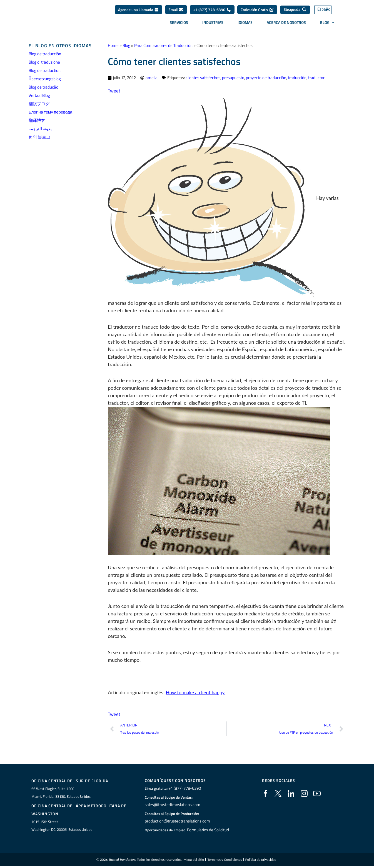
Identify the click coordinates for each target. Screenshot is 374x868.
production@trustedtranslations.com (176, 821)
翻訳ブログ (39, 104)
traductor (316, 78)
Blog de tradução (43, 87)
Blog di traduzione (44, 62)
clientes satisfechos (203, 78)
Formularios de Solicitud (208, 830)
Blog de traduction (45, 70)
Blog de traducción (45, 54)
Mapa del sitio (194, 861)
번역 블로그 (39, 137)
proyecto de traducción (266, 78)
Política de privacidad (261, 861)
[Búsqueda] (295, 12)
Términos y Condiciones (225, 861)
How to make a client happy (196, 692)
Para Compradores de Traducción (163, 45)
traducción (297, 78)
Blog (126, 45)
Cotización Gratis (257, 12)
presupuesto (233, 78)
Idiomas (245, 24)
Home (113, 45)
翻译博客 (37, 120)
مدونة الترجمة (41, 129)
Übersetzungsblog (45, 79)
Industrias (213, 24)
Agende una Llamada (139, 12)
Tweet (114, 91)
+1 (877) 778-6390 (212, 12)
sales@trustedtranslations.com (172, 805)
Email (176, 12)
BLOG (328, 24)
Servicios (179, 24)
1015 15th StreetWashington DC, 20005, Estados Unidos (62, 826)
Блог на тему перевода (50, 112)
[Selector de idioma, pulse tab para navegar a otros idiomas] (330, 12)
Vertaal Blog (39, 95)
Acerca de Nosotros (286, 24)
